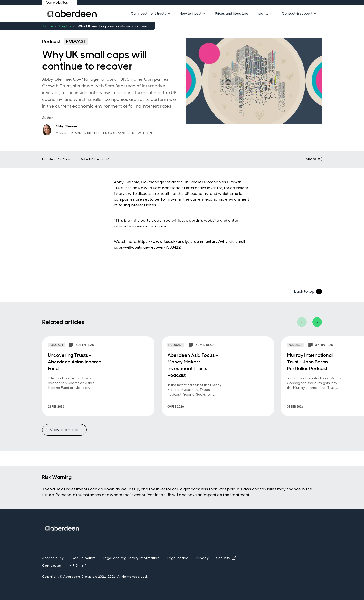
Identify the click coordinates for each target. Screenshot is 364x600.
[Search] (151, 13)
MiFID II (77, 566)
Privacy (202, 558)
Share (314, 159)
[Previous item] (302, 322)
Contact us (52, 566)
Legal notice (178, 558)
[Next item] (317, 322)
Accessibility (53, 558)
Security (226, 558)
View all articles (64, 430)
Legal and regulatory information (131, 558)
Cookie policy (83, 558)
